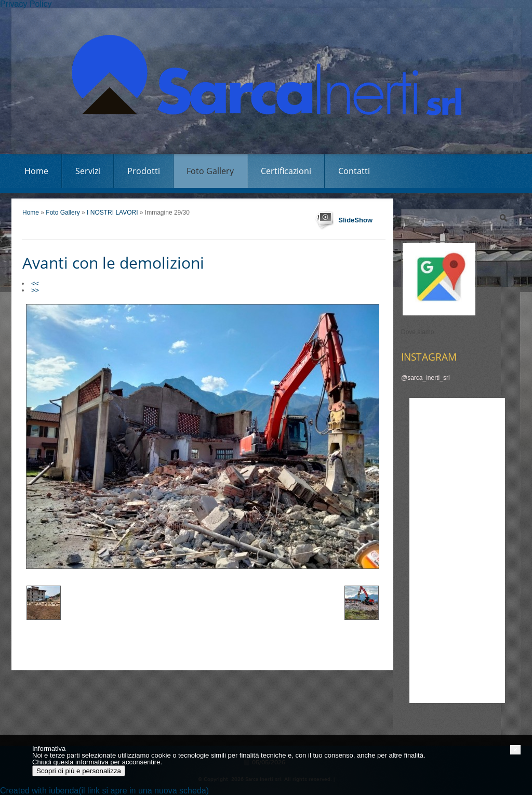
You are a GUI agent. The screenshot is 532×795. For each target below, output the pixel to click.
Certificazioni (286, 171)
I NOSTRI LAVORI (113, 213)
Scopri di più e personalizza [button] (79, 771)
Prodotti (144, 171)
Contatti (354, 171)
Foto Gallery (210, 171)
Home (36, 171)
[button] (515, 750)
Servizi (88, 171)
